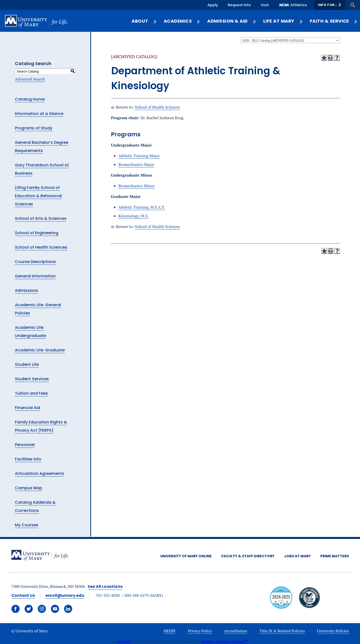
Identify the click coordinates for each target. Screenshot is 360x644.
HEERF (170, 631)
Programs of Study (34, 128)
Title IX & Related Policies (282, 631)
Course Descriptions (35, 262)
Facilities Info (28, 459)
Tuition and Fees (31, 393)
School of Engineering (37, 233)
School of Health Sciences (41, 247)
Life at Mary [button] (283, 21)
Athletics (299, 5)
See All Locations (105, 587)
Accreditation (236, 631)
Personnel (25, 445)
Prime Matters (335, 556)
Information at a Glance (39, 114)
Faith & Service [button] (334, 21)
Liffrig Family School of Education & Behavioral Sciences (38, 196)
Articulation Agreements (40, 474)
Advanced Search (30, 79)
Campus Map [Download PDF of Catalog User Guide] (29, 488)
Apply (213, 5)
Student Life (27, 364)
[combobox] (290, 40)
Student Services (32, 379)
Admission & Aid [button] (232, 21)
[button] (330, 5)
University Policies (333, 631)
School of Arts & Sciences (41, 218)
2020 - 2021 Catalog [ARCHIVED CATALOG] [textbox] (273, 40)
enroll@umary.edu (65, 595)
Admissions (27, 290)
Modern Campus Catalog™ (225, 641)
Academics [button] (182, 21)
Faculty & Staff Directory (248, 556)
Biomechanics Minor (136, 186)
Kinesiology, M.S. (133, 216)
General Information (35, 276)
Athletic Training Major (139, 156)
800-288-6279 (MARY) (144, 595)
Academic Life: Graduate (40, 350)
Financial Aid (28, 408)
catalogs (124, 641)
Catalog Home (30, 99)
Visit (265, 5)
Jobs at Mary (297, 556)
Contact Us (23, 595)
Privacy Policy (200, 631)
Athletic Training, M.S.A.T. (142, 207)
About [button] (144, 21)
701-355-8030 (108, 595)
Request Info (239, 5)
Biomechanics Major (136, 164)
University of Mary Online (186, 556)
